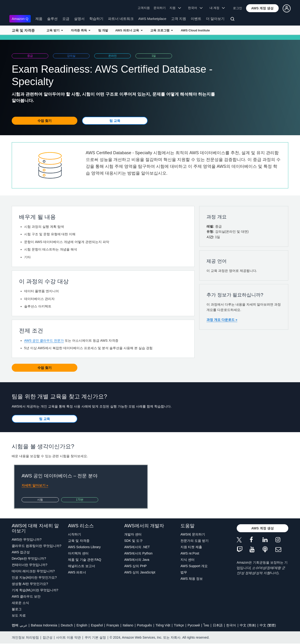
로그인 (238, 8)
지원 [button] (175, 8)
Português (144, 625)
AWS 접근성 (21, 552)
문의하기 (160, 8)
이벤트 (196, 19)
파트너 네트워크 (121, 19)
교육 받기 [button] (55, 30)
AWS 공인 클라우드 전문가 (44, 341)
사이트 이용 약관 (68, 637)
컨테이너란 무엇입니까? (30, 565)
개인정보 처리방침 (25, 637)
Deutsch (67, 625)
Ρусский (194, 625)
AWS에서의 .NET (137, 547)
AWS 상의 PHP (135, 566)
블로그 (17, 609)
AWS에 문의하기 (193, 534)
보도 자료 (19, 615)
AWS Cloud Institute (195, 30)
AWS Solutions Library (84, 547)
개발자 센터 (133, 534)
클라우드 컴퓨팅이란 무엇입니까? (37, 546)
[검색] (233, 20)
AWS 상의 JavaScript (140, 572)
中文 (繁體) (268, 625)
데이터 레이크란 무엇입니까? (33, 571)
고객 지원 (179, 19)
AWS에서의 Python (138, 553)
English (82, 625)
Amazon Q (20, 19)
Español (97, 625)
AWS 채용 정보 (192, 579)
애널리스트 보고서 (82, 566)
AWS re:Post (190, 553)
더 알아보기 (215, 19)
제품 (39, 19)
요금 (66, 19)
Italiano (128, 625)
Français (113, 625)
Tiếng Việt (163, 625)
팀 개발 (103, 30)
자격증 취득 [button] (81, 30)
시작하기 (75, 534)
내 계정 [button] (217, 8)
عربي (23, 625)
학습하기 (96, 19)
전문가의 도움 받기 (195, 541)
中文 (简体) (248, 625)
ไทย (206, 625)
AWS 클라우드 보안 (26, 596)
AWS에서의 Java (137, 560)
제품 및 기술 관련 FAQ (85, 560)
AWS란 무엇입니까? (27, 539)
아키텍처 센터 (78, 553)
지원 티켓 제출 (191, 547)
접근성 (48, 637)
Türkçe (179, 625)
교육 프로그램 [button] (161, 30)
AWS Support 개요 (194, 566)
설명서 (79, 19)
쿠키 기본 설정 (95, 637)
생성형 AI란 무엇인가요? (30, 584)
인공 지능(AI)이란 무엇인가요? (34, 577)
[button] (262, 8)
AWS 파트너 (77, 572)
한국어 (231, 625)
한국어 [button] (195, 8)
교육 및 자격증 (23, 30)
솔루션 (52, 19)
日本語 (218, 625)
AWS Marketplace (152, 19)
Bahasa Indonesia (44, 625)
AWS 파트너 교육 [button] (129, 30)
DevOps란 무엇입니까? (29, 558)
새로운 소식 (20, 603)
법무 (184, 572)
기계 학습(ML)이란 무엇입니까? (35, 590)
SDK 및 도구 (133, 541)
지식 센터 (187, 560)
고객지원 (144, 8)
